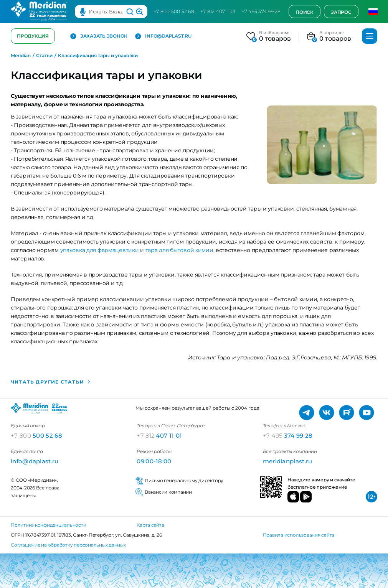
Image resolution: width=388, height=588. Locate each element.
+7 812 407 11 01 (218, 11)
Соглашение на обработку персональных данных (68, 545)
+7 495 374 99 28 (261, 11)
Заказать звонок (99, 36)
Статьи (44, 56)
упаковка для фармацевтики (99, 250)
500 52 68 (36, 436)
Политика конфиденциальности (49, 525)
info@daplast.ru (163, 36)
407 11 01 (159, 436)
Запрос (341, 12)
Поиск (305, 12)
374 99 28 (288, 436)
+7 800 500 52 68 (174, 11)
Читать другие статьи (48, 382)
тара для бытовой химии (179, 250)
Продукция (33, 36)
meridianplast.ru (288, 461)
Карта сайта (150, 525)
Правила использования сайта (299, 535)
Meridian (21, 56)
